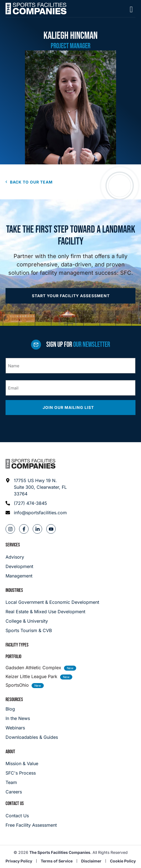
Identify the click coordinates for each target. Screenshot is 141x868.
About (10, 752)
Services (13, 545)
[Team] (22, 782)
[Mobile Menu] (131, 9)
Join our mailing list (69, 407)
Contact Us (15, 804)
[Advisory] (19, 557)
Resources (14, 700)
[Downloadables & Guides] (32, 737)
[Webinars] (32, 728)
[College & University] (70, 621)
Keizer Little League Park (31, 676)
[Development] (19, 566)
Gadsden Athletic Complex (33, 668)
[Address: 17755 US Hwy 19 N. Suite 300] (36, 487)
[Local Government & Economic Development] (70, 602)
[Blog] (32, 709)
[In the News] (32, 718)
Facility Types (17, 645)
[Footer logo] (30, 464)
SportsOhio (17, 685)
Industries (14, 590)
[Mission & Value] (22, 763)
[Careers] (22, 792)
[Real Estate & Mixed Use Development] (70, 612)
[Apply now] (70, 296)
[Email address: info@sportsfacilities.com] (36, 513)
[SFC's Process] (22, 773)
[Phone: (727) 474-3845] (36, 503)
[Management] (19, 576)
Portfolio (13, 657)
